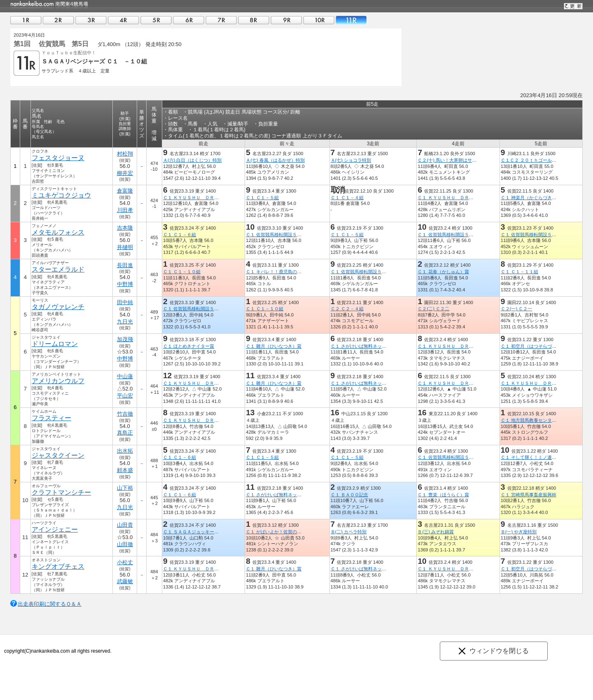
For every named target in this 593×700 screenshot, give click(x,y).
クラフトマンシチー (61, 492)
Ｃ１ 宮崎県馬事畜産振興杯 (529, 495)
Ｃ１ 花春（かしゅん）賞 (443, 272)
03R (91, 20)
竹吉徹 (125, 414)
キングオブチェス (58, 566)
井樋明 (125, 247)
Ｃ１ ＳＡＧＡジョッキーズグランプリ (202, 532)
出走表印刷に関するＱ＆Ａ (50, 604)
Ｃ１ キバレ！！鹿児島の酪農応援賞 (283, 272)
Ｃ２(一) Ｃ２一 (517, 309)
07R (221, 20)
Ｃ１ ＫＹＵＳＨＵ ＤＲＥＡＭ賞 (198, 198)
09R (286, 20)
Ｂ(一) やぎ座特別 (519, 532)
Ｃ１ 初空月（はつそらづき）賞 (533, 346)
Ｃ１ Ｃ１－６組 (180, 235)
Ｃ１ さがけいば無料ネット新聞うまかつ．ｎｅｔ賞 (383, 346)
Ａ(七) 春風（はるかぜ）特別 (275, 160)
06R (189, 20)
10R (319, 20)
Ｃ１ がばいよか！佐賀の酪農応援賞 (283, 532)
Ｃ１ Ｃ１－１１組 (519, 272)
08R (254, 20)
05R (156, 20)
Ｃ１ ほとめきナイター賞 (189, 346)
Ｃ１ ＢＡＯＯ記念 (349, 495)
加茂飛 (125, 339)
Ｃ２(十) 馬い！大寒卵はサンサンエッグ (458, 160)
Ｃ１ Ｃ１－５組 (262, 198)
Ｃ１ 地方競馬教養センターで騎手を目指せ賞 (547, 420)
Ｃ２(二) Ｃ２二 (433, 309)
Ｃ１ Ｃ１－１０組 (182, 272)
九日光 (125, 322)
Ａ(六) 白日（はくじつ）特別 (193, 160)
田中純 (125, 302)
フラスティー (51, 418)
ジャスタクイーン (58, 455)
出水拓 (125, 451)
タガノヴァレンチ (58, 307)
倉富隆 (125, 191)
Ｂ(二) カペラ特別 (349, 532)
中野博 (125, 284)
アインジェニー (55, 529)
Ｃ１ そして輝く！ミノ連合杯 (531, 457)
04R (124, 20)
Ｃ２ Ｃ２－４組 (347, 309)
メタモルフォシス (58, 232)
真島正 (125, 433)
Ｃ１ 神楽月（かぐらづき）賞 (531, 198)
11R (351, 20)
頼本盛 (125, 470)
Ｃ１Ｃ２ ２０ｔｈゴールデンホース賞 (540, 160)
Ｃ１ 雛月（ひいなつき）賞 (274, 346)
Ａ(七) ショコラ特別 (351, 160)
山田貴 (125, 525)
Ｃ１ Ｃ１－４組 (347, 198)
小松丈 (125, 562)
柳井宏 (125, 173)
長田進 (125, 265)
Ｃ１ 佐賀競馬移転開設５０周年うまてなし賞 (292, 235)
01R (26, 20)
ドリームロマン (55, 344)
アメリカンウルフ (58, 381)
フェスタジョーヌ (58, 158)
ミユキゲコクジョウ (61, 195)
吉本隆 (125, 228)
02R (58, 20)
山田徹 (125, 544)
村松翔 (125, 154)
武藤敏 (125, 581)
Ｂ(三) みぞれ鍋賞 (436, 532)
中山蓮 (125, 376)
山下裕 (125, 488)
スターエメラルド (58, 269)
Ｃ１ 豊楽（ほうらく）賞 (443, 495)
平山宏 (125, 396)
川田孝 (125, 210)
